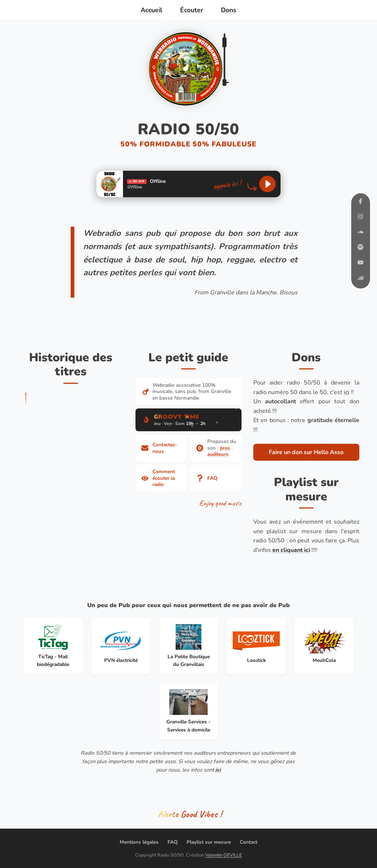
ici (347, 392)
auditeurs (218, 454)
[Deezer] (361, 279)
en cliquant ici (291, 550)
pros (225, 448)
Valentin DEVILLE (223, 855)
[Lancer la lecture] (267, 184)
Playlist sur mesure (209, 842)
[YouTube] (361, 264)
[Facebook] (361, 203)
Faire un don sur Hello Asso (306, 452)
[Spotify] (361, 249)
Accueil (151, 10)
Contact (249, 842)
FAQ (173, 842)
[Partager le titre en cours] (188, 815)
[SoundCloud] (361, 233)
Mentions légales (139, 842)
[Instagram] (361, 218)
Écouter (192, 10)
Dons (229, 10)
